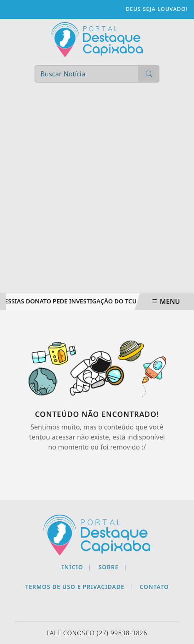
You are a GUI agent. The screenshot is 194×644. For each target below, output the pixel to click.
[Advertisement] (97, 192)
